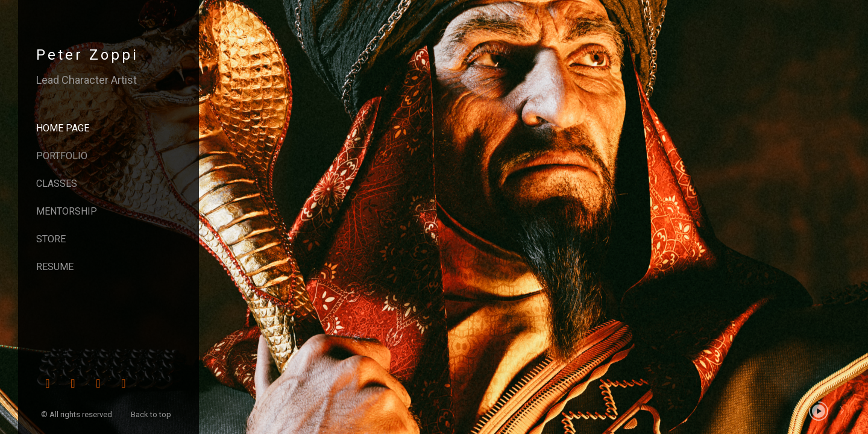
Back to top (152, 414)
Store (51, 239)
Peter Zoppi (87, 55)
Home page (63, 128)
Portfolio (62, 156)
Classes (57, 184)
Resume (55, 267)
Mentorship (67, 211)
